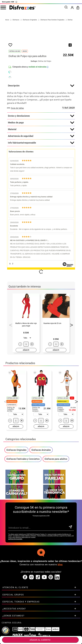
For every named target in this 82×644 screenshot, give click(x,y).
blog (60, 595)
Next (70, 355)
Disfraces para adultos (56, 490)
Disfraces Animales (41, 481)
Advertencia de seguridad (41, 167)
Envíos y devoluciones (41, 147)
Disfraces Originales (16, 481)
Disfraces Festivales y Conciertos (23, 490)
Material (41, 160)
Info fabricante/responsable (41, 174)
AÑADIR (26, 381)
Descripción (41, 117)
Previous (10, 355)
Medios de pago (41, 153)
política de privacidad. (15, 570)
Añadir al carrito (40, 640)
